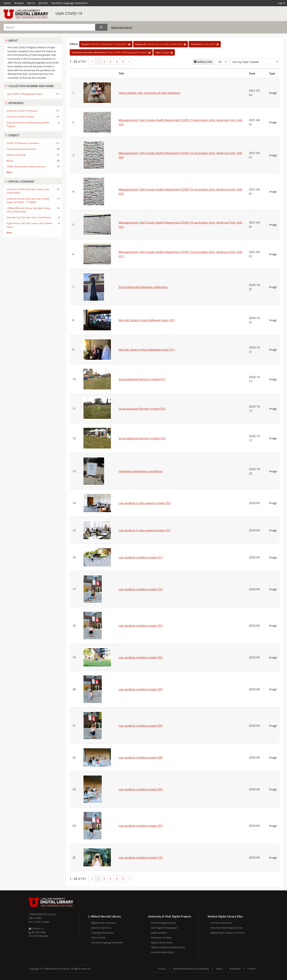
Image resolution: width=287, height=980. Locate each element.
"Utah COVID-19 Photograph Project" (111, 52)
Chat (43, 3)
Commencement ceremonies (21, 149)
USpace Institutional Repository (168, 947)
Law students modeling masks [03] (141, 589)
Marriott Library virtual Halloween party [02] (147, 320)
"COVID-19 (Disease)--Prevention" (106, 44)
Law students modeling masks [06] (141, 726)
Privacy (162, 969)
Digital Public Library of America (228, 933)
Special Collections (101, 928)
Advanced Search (122, 27)
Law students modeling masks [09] (141, 789)
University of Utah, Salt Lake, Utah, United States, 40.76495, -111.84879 (28, 200)
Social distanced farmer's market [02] (142, 409)
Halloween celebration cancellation (141, 471)
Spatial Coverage (21, 181)
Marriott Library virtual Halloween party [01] (147, 350)
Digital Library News (162, 943)
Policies (251, 969)
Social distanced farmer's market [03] (142, 438)
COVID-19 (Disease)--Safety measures (26, 167)
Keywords (16, 103)
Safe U (219, 969)
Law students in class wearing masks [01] (145, 530)
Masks (10, 161)
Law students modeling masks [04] (141, 689)
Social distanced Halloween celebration (143, 287)
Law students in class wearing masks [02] (145, 503)
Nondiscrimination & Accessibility (191, 969)
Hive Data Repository (162, 952)
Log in (282, 3)
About (13, 40)
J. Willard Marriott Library (42, 914)
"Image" (164, 52)
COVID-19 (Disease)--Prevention (23, 143)
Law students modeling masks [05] (141, 626)
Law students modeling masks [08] (141, 757)
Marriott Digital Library (163, 923)
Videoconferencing (16, 155)
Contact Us (36, 928)
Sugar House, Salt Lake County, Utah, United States (29, 225)
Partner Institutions (221, 923)
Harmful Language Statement (69, 3)
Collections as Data (161, 938)
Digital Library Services (103, 923)
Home (7, 3)
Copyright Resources (102, 933)
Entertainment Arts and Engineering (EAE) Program (28, 124)
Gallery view (204, 62)
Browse (19, 3)
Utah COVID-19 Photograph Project (24, 94)
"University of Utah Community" (161, 44)
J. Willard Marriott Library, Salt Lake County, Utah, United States (29, 210)
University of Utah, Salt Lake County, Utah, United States (28, 191)
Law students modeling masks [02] (141, 657)
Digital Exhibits (159, 933)
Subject (14, 135)
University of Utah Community (22, 111)
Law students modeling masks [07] (141, 826)
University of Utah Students (20, 117)
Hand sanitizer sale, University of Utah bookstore (149, 93)
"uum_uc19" (205, 44)
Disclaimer (235, 969)
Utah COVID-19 (69, 13)
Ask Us (31, 3)
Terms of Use (98, 938)
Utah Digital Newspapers (164, 928)
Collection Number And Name (31, 86)
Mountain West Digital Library (227, 928)
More (9, 172)
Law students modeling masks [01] (141, 557)
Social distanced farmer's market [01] (142, 379)
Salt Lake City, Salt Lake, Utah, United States (29, 217)
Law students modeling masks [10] (141, 857)
